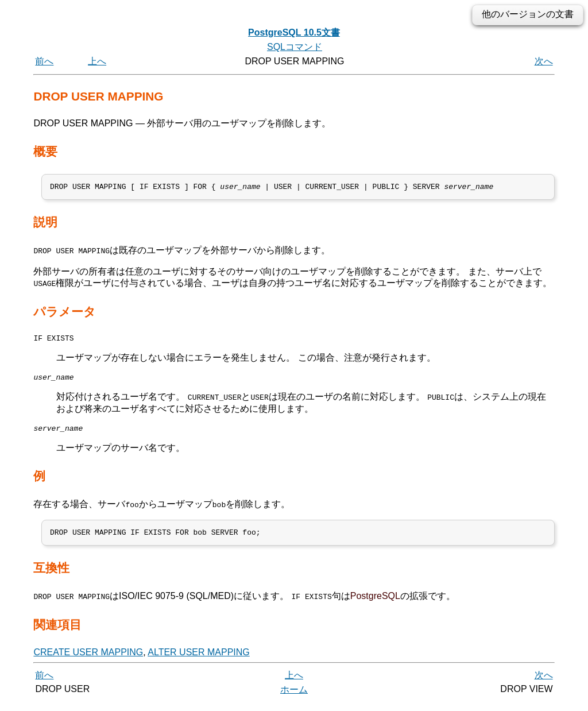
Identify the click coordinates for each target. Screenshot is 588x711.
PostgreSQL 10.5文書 (294, 32)
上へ (97, 61)
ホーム (294, 698)
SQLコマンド (295, 47)
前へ (44, 61)
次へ (544, 61)
